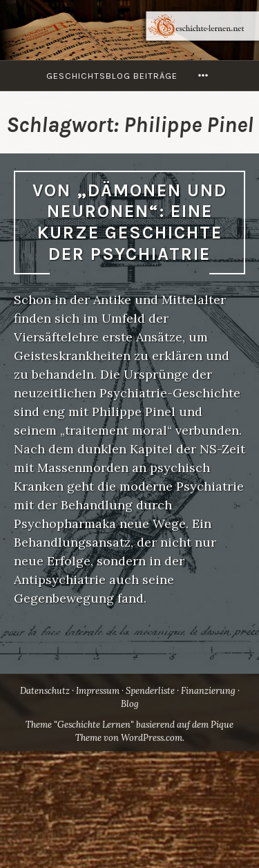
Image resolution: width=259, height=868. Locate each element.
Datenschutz (45, 691)
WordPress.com (152, 738)
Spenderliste (150, 691)
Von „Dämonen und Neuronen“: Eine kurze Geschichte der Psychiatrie (130, 222)
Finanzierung (208, 691)
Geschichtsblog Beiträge (112, 76)
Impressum (98, 691)
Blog (130, 704)
